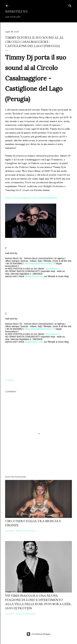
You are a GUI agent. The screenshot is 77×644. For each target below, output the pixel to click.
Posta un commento (26, 531)
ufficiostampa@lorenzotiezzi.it (39, 263)
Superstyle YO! (16, 11)
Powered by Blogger (38, 634)
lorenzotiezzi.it (52, 269)
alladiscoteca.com (34, 276)
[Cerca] (70, 5)
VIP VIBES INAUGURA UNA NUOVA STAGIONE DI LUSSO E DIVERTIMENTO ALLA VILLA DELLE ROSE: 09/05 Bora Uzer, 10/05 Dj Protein (38, 602)
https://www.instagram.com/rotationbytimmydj (31, 198)
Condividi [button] (9, 380)
